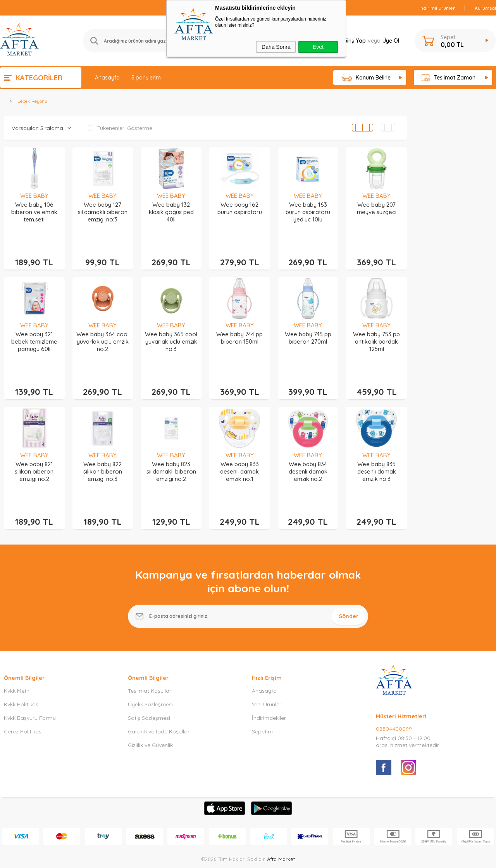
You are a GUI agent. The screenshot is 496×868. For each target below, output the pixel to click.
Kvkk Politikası (22, 669)
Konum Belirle (366, 78)
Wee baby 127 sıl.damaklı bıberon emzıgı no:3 (103, 212)
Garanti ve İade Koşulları (159, 697)
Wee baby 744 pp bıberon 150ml (239, 326)
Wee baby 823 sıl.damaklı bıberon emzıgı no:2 (171, 448)
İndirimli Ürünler (437, 8)
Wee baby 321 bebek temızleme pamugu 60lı (34, 330)
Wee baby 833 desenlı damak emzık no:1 (239, 448)
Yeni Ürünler (267, 669)
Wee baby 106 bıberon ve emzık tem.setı (34, 212)
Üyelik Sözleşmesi (150, 669)
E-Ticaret (226, 858)
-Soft (208, 858)
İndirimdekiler (269, 683)
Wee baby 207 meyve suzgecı (377, 208)
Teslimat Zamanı (449, 78)
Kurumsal (485, 8)
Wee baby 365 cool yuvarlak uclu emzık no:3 (171, 330)
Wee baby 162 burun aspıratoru (240, 208)
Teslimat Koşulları (150, 656)
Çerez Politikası (23, 697)
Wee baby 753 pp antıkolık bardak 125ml (376, 330)
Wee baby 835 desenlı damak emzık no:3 (377, 448)
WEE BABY (34, 196)
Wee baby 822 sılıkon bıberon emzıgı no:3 (103, 448)
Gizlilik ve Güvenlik (150, 710)
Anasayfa (107, 78)
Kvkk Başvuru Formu (30, 683)
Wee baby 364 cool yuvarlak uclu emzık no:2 (102, 330)
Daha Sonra (276, 47)
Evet (318, 47)
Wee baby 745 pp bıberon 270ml (308, 326)
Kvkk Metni (17, 656)
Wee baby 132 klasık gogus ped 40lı (171, 212)
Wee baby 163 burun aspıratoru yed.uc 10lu (308, 212)
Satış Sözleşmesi (149, 683)
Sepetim (262, 697)
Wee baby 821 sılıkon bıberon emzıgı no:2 (34, 448)
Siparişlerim (146, 78)
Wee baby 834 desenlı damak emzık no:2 (308, 448)
